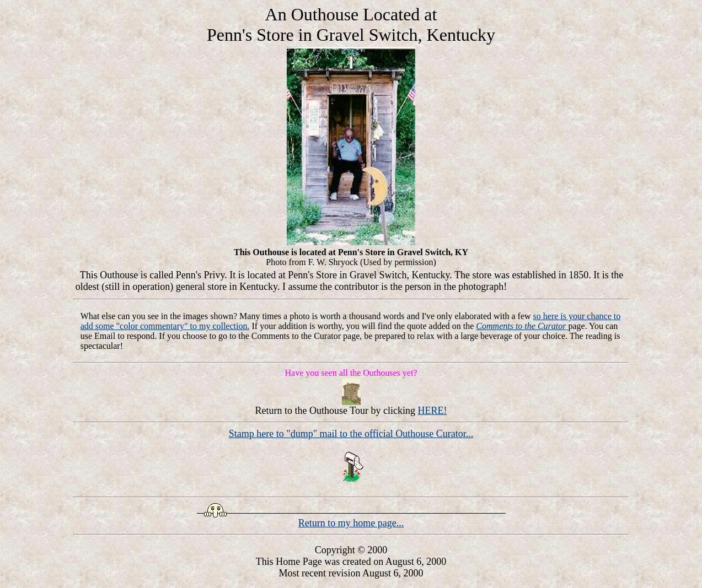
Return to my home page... (351, 523)
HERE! (432, 411)
